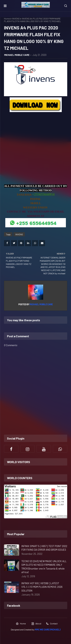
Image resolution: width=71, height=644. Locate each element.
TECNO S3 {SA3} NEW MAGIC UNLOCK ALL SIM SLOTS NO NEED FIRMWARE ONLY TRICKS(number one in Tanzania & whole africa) (44, 567)
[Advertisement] (35, 149)
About (36, 624)
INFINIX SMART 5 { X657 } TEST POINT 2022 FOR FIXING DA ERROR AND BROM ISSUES (44, 548)
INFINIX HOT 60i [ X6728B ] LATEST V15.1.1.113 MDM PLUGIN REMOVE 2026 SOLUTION (42, 587)
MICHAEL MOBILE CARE (17, 55)
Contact (52, 624)
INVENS (16, 18)
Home (7, 18)
